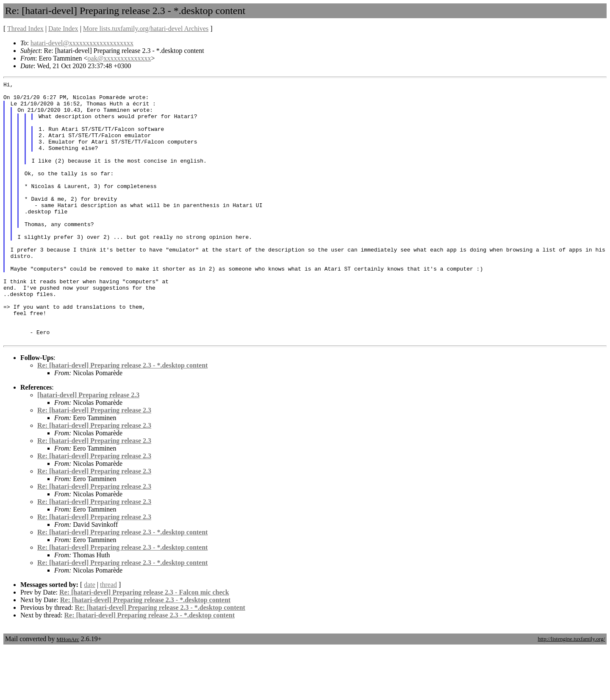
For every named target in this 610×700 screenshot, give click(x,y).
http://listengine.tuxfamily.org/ (571, 691)
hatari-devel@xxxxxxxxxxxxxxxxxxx (82, 43)
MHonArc (68, 691)
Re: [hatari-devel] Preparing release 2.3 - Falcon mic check (144, 644)
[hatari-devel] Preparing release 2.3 (88, 447)
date (90, 637)
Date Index (63, 29)
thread (108, 637)
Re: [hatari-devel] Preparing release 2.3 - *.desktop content (122, 417)
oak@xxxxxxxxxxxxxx (119, 58)
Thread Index (25, 29)
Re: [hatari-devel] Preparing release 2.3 (94, 462)
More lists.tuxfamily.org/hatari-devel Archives (146, 29)
